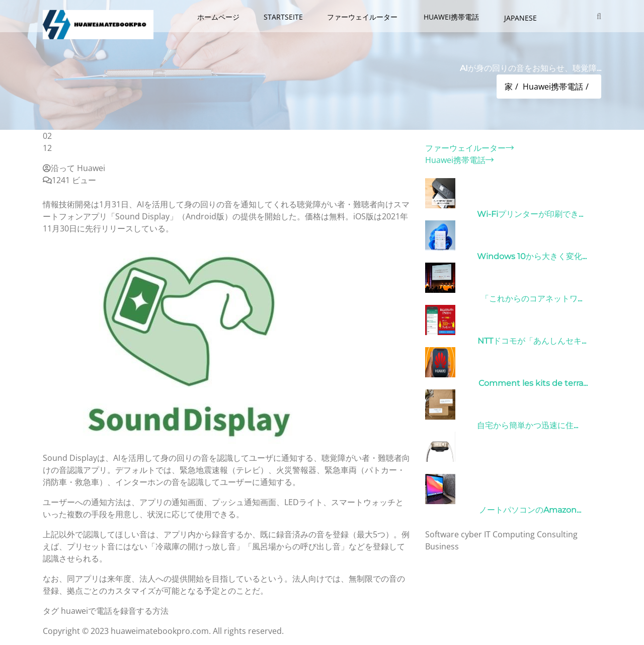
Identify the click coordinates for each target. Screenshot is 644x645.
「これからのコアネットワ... (532, 299)
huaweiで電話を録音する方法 (115, 611)
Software (442, 534)
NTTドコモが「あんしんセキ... (532, 341)
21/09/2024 (451, 468)
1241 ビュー (69, 180)
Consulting (557, 534)
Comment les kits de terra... (533, 383)
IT (487, 534)
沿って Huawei (74, 168)
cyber (471, 534)
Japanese (520, 18)
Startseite (283, 17)
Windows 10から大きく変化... (532, 256)
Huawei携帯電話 (452, 17)
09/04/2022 (452, 299)
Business (442, 546)
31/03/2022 (450, 214)
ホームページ (218, 17)
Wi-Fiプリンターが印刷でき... (530, 214)
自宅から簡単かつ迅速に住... (528, 425)
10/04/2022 (451, 510)
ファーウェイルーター (363, 17)
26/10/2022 (450, 341)
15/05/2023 (450, 425)
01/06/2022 (451, 383)
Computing (514, 534)
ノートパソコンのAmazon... (530, 510)
